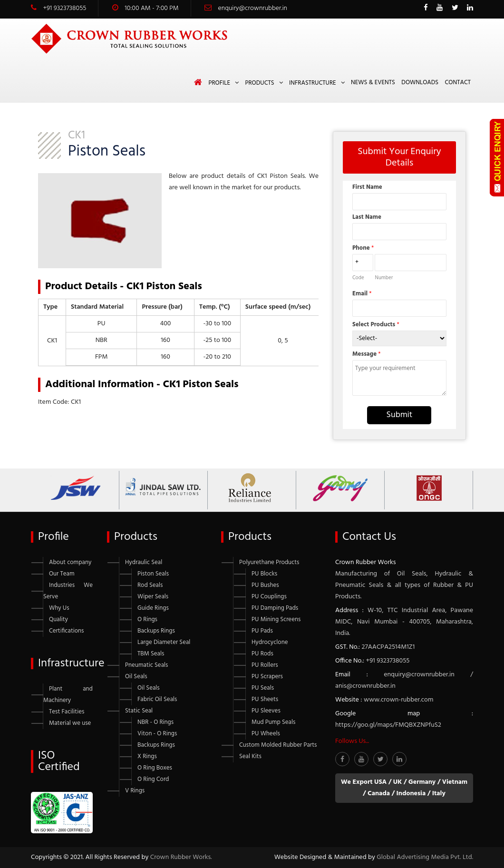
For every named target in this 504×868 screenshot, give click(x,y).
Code (358, 278)
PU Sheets (265, 699)
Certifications (66, 631)
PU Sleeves (266, 711)
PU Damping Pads (275, 608)
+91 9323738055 (64, 8)
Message (367, 354)
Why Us (59, 608)
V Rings (135, 791)
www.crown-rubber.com (398, 700)
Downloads (420, 83)
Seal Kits (250, 756)
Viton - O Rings (157, 734)
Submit (399, 415)
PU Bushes (265, 585)
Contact (458, 83)
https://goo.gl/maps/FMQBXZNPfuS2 (388, 725)
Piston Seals (153, 574)
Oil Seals (136, 677)
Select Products (376, 325)
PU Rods (262, 654)
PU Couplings (269, 597)
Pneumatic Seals (146, 665)
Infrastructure (313, 83)
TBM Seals (151, 654)
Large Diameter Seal (164, 642)
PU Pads (262, 631)
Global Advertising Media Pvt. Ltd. (425, 857)
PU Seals (263, 688)
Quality (58, 619)
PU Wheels (266, 734)
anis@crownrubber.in (365, 686)
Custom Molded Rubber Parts (278, 745)
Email (362, 294)
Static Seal (139, 711)
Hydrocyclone (270, 642)
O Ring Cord (153, 779)
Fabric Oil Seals (157, 699)
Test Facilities (67, 712)
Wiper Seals (153, 597)
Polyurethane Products (269, 562)
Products (259, 83)
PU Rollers (265, 665)
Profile (219, 83)
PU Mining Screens (276, 619)
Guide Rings (153, 608)
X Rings (147, 756)
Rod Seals (150, 585)
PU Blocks (264, 574)
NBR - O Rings (155, 722)
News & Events (373, 83)
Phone (363, 248)
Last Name (367, 217)
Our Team (62, 574)
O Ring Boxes (155, 768)
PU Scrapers (267, 677)
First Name (367, 187)
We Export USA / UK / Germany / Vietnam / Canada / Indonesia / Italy (404, 788)
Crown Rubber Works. (181, 857)
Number (384, 278)
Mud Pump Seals (273, 722)
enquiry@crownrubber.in (253, 8)
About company (70, 562)
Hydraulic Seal (144, 562)
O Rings (147, 619)
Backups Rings (156, 631)
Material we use (70, 723)
